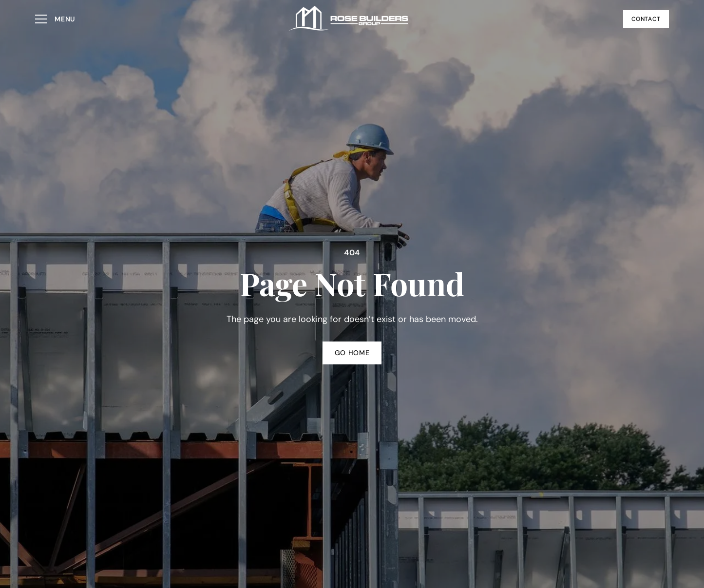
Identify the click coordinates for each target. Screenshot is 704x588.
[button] (55, 19)
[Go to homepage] (349, 19)
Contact (646, 19)
